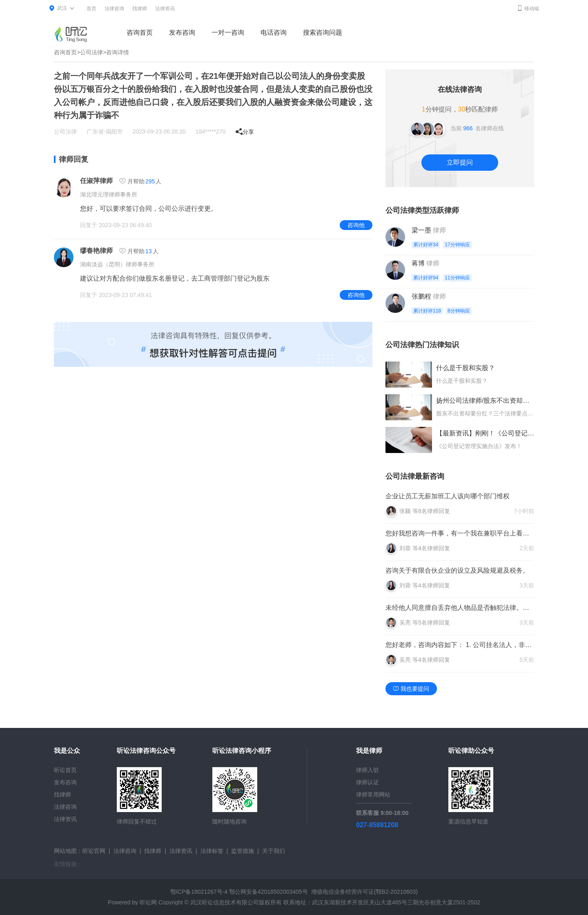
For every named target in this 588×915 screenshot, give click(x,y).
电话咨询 (274, 32)
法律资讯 (165, 9)
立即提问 (460, 162)
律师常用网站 (373, 794)
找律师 (140, 9)
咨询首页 (140, 32)
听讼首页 (65, 770)
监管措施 (243, 851)
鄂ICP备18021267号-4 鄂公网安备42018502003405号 (239, 892)
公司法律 (91, 52)
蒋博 (418, 263)
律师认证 (367, 782)
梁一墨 (421, 230)
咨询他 (356, 225)
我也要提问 (411, 689)
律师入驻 (367, 770)
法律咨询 (114, 9)
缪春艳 (90, 251)
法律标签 (212, 851)
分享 (245, 132)
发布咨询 (182, 32)
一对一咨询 (228, 32)
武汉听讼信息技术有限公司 (225, 902)
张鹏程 (421, 296)
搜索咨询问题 (323, 32)
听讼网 (148, 902)
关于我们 (274, 851)
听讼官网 (94, 851)
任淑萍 (90, 181)
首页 (91, 9)
